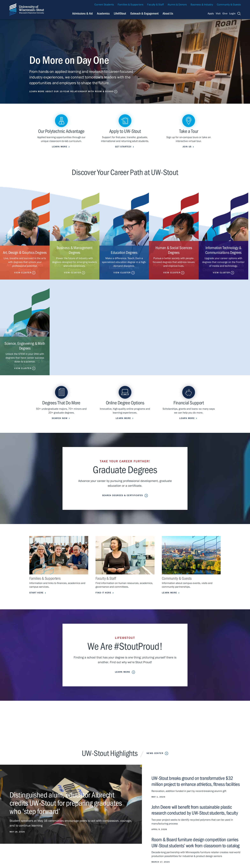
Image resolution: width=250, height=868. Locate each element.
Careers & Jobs (167, 818)
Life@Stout (70, 827)
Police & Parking (168, 832)
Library (163, 827)
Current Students (104, 5)
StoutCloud (118, 832)
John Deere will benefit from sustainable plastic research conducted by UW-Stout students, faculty (195, 715)
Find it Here (103, 497)
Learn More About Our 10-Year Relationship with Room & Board (71, 92)
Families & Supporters (131, 5)
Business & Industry (202, 5)
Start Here (37, 497)
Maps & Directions (122, 823)
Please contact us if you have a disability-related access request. (111, 857)
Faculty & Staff (155, 5)
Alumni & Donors (177, 5)
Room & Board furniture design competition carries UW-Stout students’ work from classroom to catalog (195, 747)
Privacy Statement (32, 836)
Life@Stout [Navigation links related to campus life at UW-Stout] (120, 13)
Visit (218, 14)
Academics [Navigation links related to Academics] (103, 13)
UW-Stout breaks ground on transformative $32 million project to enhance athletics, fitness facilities (196, 686)
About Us (168, 13)
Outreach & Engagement (78, 832)
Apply (211, 14)
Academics (70, 823)
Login (232, 14)
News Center (155, 658)
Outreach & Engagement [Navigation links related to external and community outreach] (144, 13)
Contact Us (15, 836)
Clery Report (166, 837)
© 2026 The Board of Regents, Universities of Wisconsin (93, 862)
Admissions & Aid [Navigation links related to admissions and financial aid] (83, 13)
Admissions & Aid (74, 818)
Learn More (169, 497)
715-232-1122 (27, 822)
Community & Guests (229, 5)
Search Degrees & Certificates (122, 400)
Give (225, 14)
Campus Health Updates (125, 818)
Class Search (119, 827)
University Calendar (170, 823)
